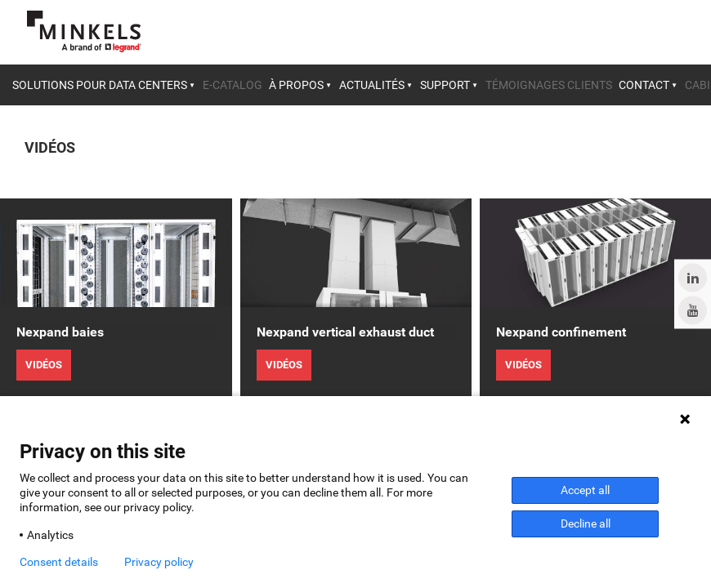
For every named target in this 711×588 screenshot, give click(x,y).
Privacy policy (159, 562)
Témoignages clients (549, 85)
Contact (644, 85)
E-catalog (233, 85)
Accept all (585, 490)
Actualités (372, 85)
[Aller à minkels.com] (84, 31)
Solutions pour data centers (100, 85)
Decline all (586, 523)
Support (445, 85)
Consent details (59, 562)
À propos (296, 85)
